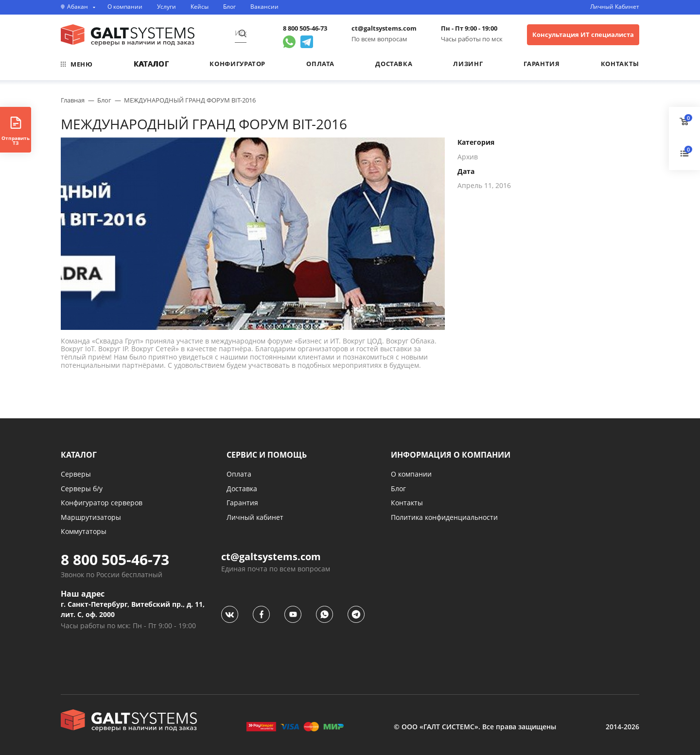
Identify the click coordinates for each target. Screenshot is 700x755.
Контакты (620, 64)
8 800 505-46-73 (305, 28)
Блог (229, 7)
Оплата (320, 64)
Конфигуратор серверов (102, 503)
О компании (125, 7)
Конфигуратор (237, 64)
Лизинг (468, 64)
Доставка (394, 64)
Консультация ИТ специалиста (583, 34)
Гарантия (542, 64)
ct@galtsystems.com (384, 28)
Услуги (166, 7)
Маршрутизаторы (91, 517)
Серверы (76, 474)
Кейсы (200, 7)
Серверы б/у (82, 489)
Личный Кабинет (615, 7)
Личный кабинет (255, 517)
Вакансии (264, 7)
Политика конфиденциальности (444, 517)
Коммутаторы (84, 531)
